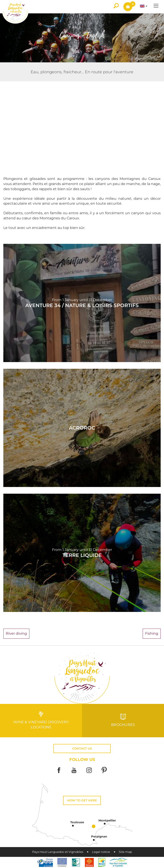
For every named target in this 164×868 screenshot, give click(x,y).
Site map (125, 852)
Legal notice (101, 852)
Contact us (82, 749)
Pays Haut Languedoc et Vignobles (58, 852)
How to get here (82, 800)
